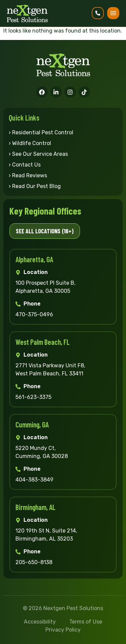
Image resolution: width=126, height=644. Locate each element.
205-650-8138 (34, 562)
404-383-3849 (34, 480)
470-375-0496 (34, 314)
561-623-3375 (33, 397)
